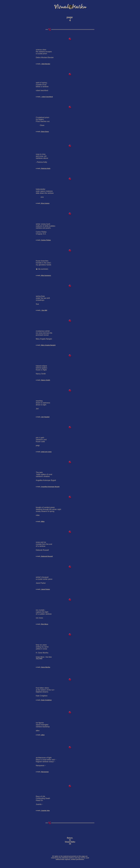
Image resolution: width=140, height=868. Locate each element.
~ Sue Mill (44, 310)
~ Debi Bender (45, 64)
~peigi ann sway (46, 452)
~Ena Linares (45, 203)
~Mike (42, 521)
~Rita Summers (45, 275)
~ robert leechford (46, 97)
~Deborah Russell (46, 556)
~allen (42, 735)
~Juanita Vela (45, 811)
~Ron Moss (44, 624)
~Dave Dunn (44, 132)
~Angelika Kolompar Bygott (50, 487)
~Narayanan (44, 772)
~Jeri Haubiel (45, 417)
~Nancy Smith (45, 380)
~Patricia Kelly (45, 168)
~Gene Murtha (45, 667)
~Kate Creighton (46, 700)
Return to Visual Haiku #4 (70, 841)
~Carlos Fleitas (45, 240)
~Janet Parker (45, 589)
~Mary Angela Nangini (48, 345)
